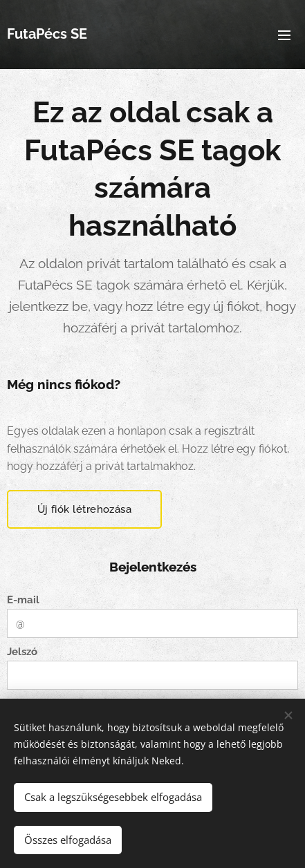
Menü (284, 35)
